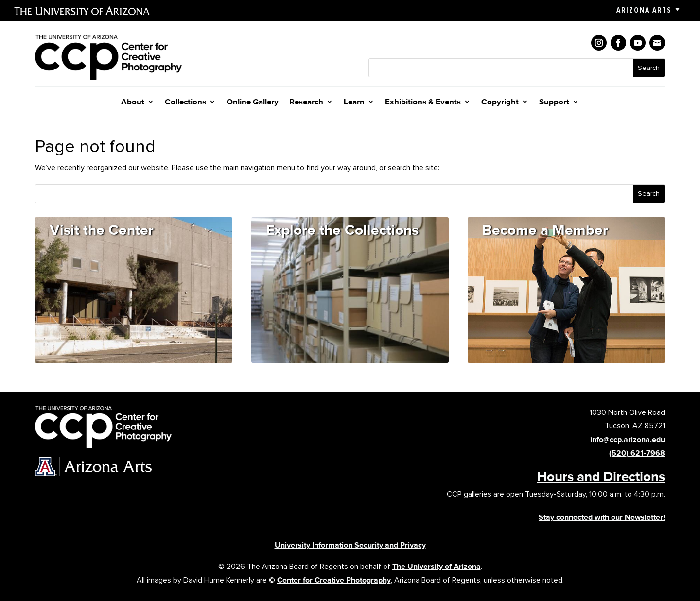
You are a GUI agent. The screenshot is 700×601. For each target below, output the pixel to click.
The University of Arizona (437, 566)
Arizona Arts (644, 10)
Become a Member (545, 230)
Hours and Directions (601, 476)
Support (554, 102)
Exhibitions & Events (423, 102)
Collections (185, 102)
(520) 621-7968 (637, 453)
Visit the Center (102, 230)
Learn (354, 102)
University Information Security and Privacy (350, 545)
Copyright (500, 102)
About (133, 102)
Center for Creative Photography (334, 580)
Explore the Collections (342, 230)
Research (306, 102)
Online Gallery (253, 102)
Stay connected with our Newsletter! (602, 517)
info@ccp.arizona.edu (628, 439)
